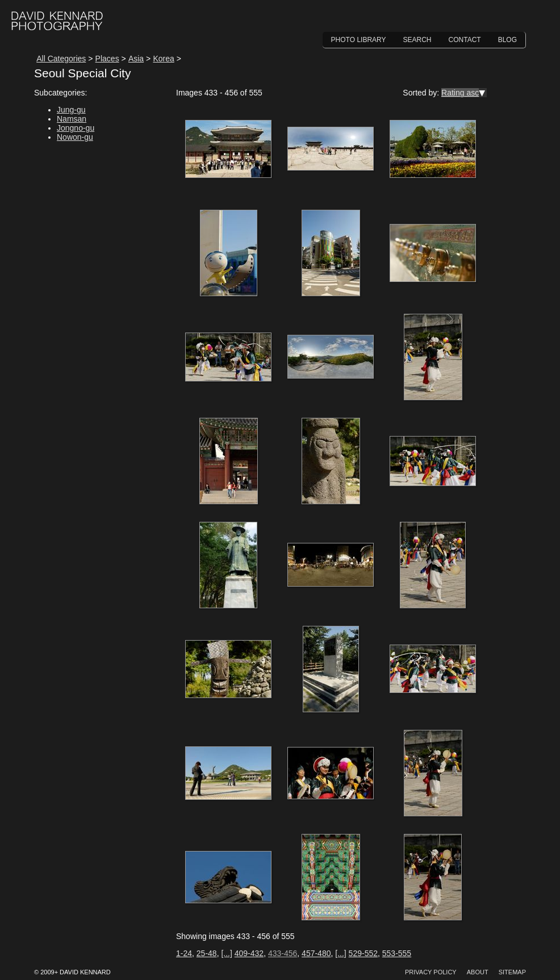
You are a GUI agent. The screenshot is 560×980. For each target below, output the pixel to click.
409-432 (249, 953)
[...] (226, 953)
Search (417, 40)
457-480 (316, 953)
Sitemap (512, 972)
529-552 (363, 953)
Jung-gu (71, 110)
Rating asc (460, 93)
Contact (465, 40)
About (478, 972)
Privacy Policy (431, 972)
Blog (507, 40)
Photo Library (359, 40)
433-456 (283, 953)
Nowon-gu (75, 137)
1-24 (184, 953)
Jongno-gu (76, 128)
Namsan (72, 119)
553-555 (397, 953)
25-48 (207, 953)
